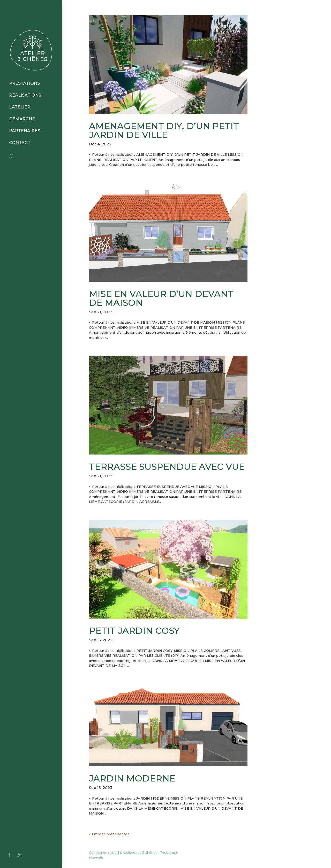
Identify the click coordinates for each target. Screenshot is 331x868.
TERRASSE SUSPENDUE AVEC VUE (167, 467)
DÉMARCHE (22, 119)
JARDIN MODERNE (132, 778)
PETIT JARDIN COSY (134, 631)
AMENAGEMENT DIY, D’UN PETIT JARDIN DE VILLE (164, 130)
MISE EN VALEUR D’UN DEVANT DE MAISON (161, 298)
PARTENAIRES (25, 131)
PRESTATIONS (24, 83)
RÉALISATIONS (25, 95)
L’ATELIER (20, 107)
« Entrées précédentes (109, 834)
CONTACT (20, 143)
